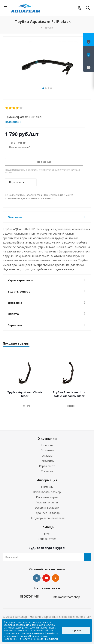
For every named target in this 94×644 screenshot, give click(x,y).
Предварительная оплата (47, 518)
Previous (82, 344)
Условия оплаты (47, 502)
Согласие (47, 471)
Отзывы (47, 455)
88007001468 (29, 596)
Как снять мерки (47, 497)
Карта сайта (47, 466)
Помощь (47, 487)
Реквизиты (47, 461)
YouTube (46, 578)
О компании (47, 439)
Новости (47, 445)
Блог (47, 533)
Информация (47, 480)
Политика (47, 450)
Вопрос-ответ (47, 539)
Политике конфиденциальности (40, 639)
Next (88, 344)
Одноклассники (56, 578)
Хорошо (76, 630)
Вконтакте (37, 578)
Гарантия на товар (47, 513)
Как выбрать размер (47, 492)
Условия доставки (47, 508)
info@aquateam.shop (67, 597)
